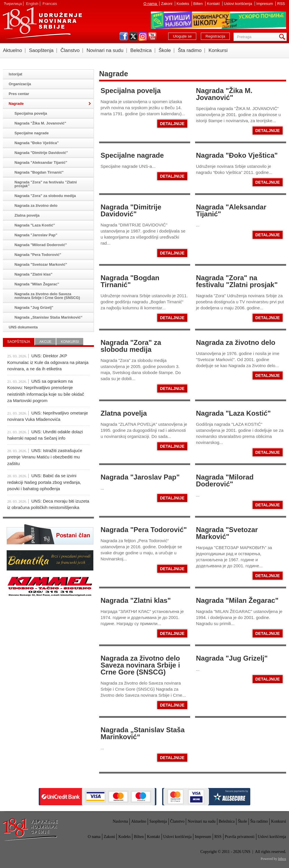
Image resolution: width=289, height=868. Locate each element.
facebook (124, 36)
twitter (133, 36)
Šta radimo (190, 50)
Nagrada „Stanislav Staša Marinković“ (143, 733)
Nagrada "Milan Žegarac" (237, 600)
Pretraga (283, 37)
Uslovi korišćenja (239, 4)
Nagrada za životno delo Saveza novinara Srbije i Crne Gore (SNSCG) (140, 665)
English (32, 4)
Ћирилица (13, 4)
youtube (152, 36)
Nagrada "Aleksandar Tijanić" (231, 210)
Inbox (282, 859)
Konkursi (218, 50)
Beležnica (141, 50)
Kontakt (214, 4)
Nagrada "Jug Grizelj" (232, 658)
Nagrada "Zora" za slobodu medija (131, 346)
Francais (50, 4)
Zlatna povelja (124, 413)
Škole (165, 50)
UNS (42, 23)
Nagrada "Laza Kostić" (233, 413)
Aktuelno (12, 50)
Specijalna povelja (131, 91)
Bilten (199, 4)
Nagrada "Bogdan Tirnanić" (130, 281)
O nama (151, 4)
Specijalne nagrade (132, 155)
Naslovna (120, 821)
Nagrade (16, 104)
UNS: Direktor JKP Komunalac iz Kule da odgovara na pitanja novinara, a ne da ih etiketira (48, 362)
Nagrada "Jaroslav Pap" (140, 477)
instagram (143, 36)
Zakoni (167, 4)
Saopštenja (41, 50)
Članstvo (70, 50)
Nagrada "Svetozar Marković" (227, 533)
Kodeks (183, 4)
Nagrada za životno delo (236, 342)
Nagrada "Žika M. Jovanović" (224, 94)
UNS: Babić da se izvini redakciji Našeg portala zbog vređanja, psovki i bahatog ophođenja (44, 482)
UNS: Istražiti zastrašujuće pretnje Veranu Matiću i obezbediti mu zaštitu (45, 457)
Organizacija (20, 84)
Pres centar (19, 94)
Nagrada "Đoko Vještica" (237, 155)
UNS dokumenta (23, 327)
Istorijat (15, 74)
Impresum (265, 4)
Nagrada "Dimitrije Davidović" (131, 210)
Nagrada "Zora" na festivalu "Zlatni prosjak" (237, 281)
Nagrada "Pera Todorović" (144, 530)
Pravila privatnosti (240, 837)
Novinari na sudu (105, 50)
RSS (281, 4)
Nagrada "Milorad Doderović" (225, 481)
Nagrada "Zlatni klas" (136, 600)
